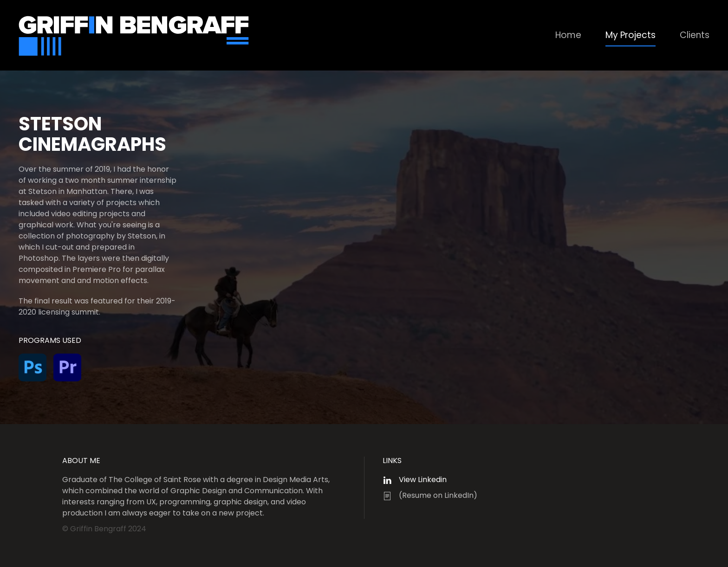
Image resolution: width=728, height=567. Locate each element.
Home (568, 35)
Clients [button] (695, 35)
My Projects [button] (630, 35)
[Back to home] (135, 35)
